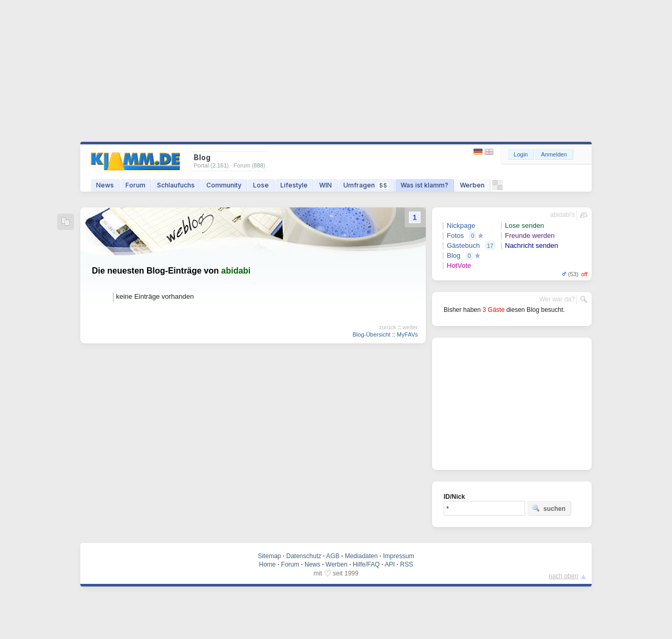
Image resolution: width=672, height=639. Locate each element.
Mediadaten (361, 556)
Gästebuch (463, 245)
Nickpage (461, 226)
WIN (325, 185)
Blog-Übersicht (371, 334)
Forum (135, 185)
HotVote (459, 265)
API (390, 564)
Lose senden (524, 226)
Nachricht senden (532, 245)
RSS (407, 564)
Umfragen (366, 185)
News (105, 185)
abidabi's (563, 215)
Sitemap (269, 556)
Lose (261, 185)
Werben (472, 185)
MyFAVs (407, 334)
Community (224, 185)
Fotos (455, 235)
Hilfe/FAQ (366, 564)
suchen (549, 508)
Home (267, 564)
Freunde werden (530, 235)
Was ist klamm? (424, 185)
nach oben (563, 576)
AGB (333, 556)
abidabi (236, 271)
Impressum (398, 556)
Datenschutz (304, 556)
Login (521, 154)
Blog (454, 255)
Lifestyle (294, 185)
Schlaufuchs (176, 185)
